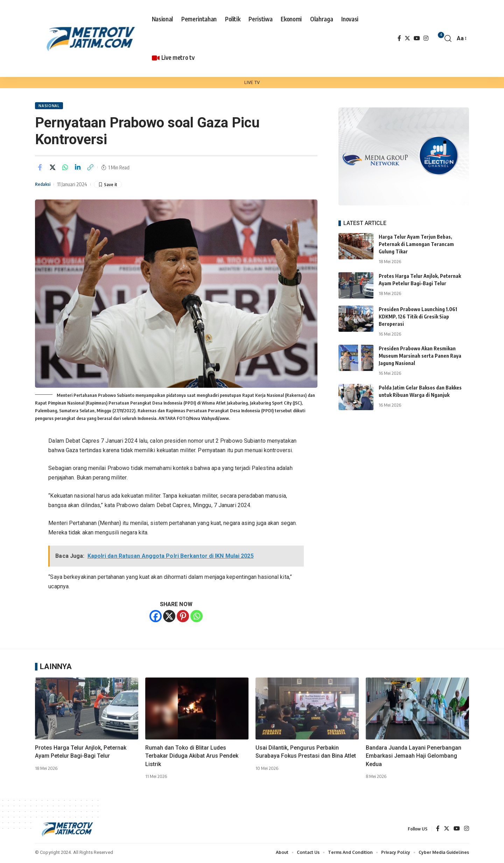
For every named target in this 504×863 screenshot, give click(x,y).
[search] (448, 38)
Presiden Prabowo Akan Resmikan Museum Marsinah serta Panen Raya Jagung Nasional (420, 350)
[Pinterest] (183, 618)
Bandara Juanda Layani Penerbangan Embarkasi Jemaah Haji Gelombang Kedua (414, 757)
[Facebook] (399, 38)
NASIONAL (50, 106)
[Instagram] (426, 38)
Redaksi (44, 185)
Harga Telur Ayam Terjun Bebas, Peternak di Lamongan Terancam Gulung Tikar (416, 239)
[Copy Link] (90, 169)
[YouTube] (417, 38)
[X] (169, 618)
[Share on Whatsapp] (65, 169)
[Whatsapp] (197, 618)
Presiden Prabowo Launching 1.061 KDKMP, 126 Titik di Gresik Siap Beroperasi (418, 311)
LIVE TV (252, 82)
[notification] (437, 38)
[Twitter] (407, 38)
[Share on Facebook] (40, 169)
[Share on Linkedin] (78, 169)
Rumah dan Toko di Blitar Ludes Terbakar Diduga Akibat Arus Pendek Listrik (192, 757)
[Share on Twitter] (52, 169)
